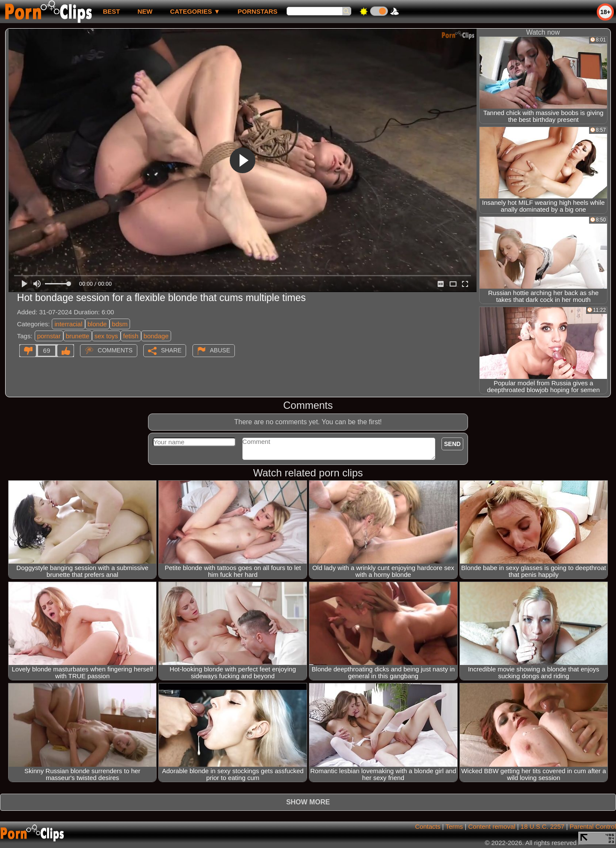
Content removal (492, 826)
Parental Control (593, 826)
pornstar (49, 336)
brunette (78, 336)
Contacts (428, 826)
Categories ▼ (195, 11)
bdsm (120, 324)
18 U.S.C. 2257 (543, 826)
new (145, 11)
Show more (308, 802)
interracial (68, 324)
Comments (115, 350)
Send (452, 444)
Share (171, 350)
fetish (131, 336)
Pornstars (258, 11)
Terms (454, 826)
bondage (156, 336)
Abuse (220, 350)
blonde (97, 324)
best (111, 11)
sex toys (106, 336)
